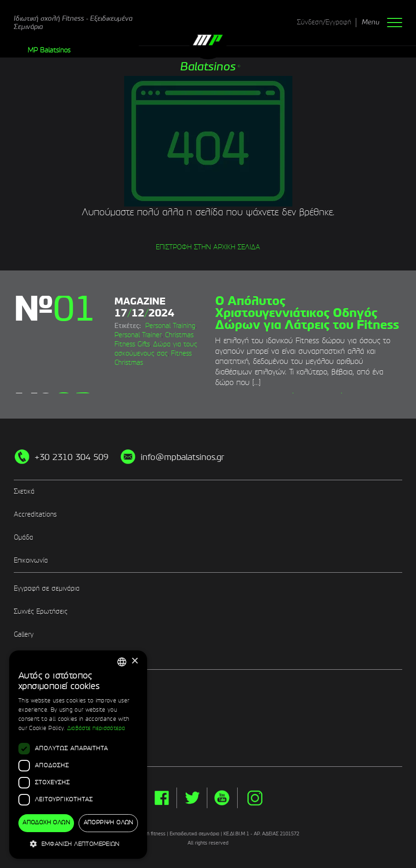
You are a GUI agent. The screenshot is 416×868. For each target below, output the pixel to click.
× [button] (134, 661)
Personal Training (170, 326)
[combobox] (122, 662)
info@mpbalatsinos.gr (182, 458)
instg (255, 798)
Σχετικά (24, 492)
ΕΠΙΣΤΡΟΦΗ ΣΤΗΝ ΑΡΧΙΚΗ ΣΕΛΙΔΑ (208, 247)
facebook (162, 798)
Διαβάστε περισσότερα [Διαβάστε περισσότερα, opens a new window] (96, 729)
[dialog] (78, 755)
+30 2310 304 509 (71, 458)
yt (222, 798)
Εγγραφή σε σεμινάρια (47, 589)
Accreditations (35, 515)
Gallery (24, 635)
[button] (78, 844)
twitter (192, 798)
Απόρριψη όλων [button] (108, 823)
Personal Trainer (138, 335)
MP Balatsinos (49, 51)
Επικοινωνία (31, 561)
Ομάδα (23, 538)
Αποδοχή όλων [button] (46, 823)
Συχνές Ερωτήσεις (41, 612)
